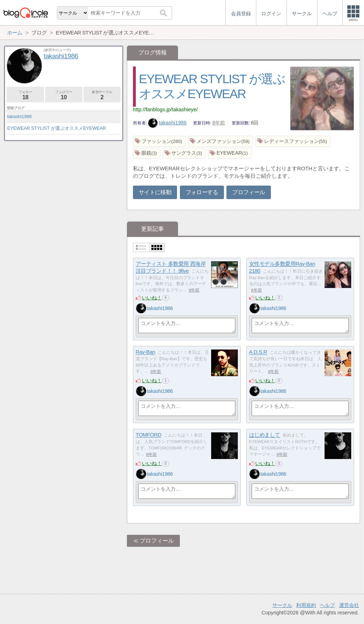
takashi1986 (167, 123)
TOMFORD (149, 435)
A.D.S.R (258, 352)
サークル (282, 605)
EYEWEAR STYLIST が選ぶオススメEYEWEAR (57, 128)
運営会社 (349, 605)
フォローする (202, 192)
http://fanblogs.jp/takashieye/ (165, 110)
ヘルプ (327, 605)
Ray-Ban (146, 352)
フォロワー (64, 95)
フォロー (25, 95)
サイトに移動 (155, 192)
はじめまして (265, 435)
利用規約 (306, 605)
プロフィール (248, 192)
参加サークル (102, 95)
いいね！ (152, 298)
